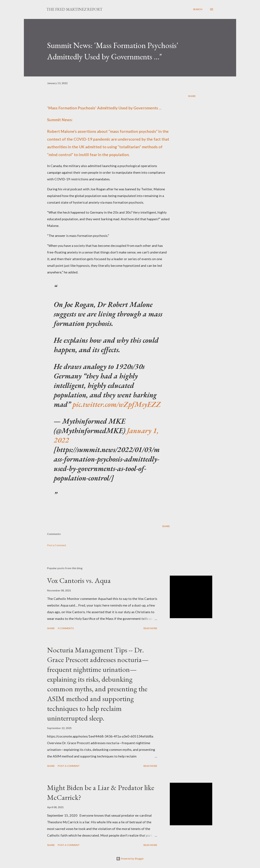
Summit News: (60, 120)
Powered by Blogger (130, 859)
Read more (150, 628)
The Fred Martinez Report (74, 9)
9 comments (66, 628)
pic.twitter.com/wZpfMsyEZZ (117, 404)
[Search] (198, 9)
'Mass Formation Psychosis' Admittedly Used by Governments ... (104, 108)
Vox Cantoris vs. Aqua (79, 580)
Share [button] (192, 96)
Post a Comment (57, 545)
